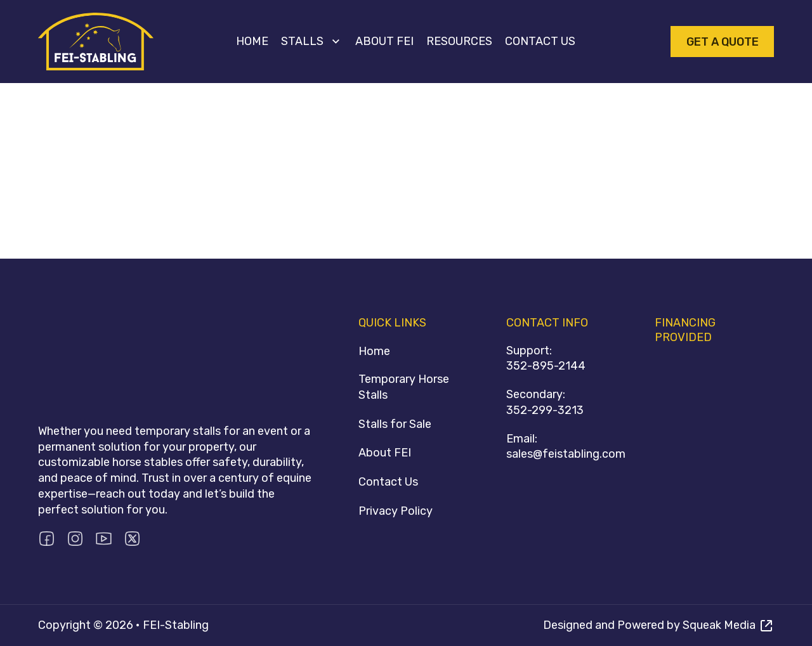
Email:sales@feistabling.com (566, 447)
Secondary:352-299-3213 (545, 402)
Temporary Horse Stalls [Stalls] (404, 387)
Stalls (302, 41)
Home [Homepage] (374, 351)
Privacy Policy (396, 511)
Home (252, 41)
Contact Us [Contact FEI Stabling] (388, 482)
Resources (459, 41)
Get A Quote (723, 42)
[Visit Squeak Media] (658, 625)
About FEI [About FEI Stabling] (385, 453)
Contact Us (540, 41)
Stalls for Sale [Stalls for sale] (395, 424)
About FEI (384, 41)
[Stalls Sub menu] (336, 42)
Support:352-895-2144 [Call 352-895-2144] (546, 359)
